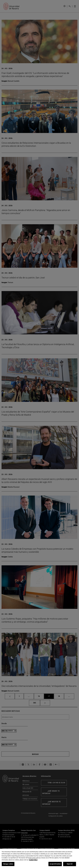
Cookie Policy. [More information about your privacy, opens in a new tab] (33, 861)
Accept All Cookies (55, 865)
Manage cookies (8, 865)
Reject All (70, 865)
